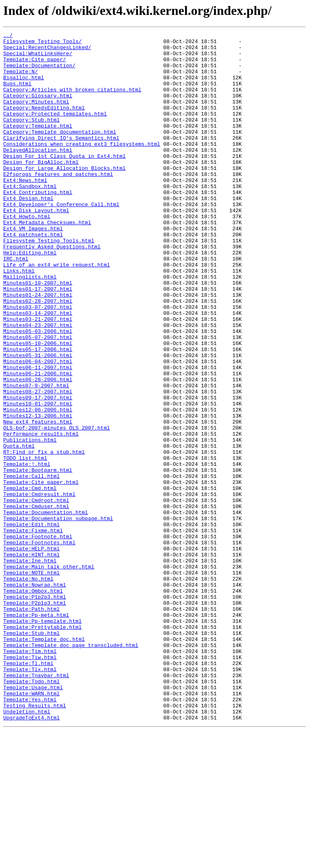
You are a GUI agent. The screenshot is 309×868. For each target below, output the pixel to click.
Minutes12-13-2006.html (38, 493)
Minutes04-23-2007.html (38, 384)
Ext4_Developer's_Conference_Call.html (61, 239)
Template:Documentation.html (46, 609)
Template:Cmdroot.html (36, 594)
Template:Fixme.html (33, 630)
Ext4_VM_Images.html (33, 268)
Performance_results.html (41, 515)
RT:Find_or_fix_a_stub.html (44, 536)
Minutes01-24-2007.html (38, 348)
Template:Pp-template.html (42, 739)
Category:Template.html (38, 145)
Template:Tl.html (28, 790)
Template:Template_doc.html (44, 761)
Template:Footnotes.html (39, 645)
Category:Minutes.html (36, 116)
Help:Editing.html (30, 297)
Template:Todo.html (31, 812)
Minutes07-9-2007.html (36, 457)
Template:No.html (28, 688)
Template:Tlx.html (30, 797)
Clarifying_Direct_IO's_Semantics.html (61, 159)
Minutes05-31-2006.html (38, 420)
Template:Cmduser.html (36, 601)
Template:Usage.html (33, 819)
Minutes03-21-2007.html (38, 377)
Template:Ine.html (30, 667)
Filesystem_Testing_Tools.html (49, 283)
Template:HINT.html (31, 659)
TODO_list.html (25, 544)
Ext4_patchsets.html (33, 275)
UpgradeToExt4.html (31, 855)
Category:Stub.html (31, 138)
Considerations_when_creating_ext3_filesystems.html (82, 167)
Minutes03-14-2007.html (38, 370)
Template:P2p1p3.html (35, 717)
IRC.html (16, 304)
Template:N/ (21, 80)
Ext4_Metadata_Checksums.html (47, 261)
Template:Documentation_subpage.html (58, 616)
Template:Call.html (31, 565)
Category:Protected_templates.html (55, 130)
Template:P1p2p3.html (35, 710)
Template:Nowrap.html (35, 696)
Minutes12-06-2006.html (38, 486)
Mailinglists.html (30, 326)
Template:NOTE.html (31, 681)
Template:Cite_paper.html (41, 572)
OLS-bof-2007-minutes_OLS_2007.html (57, 507)
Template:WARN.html (31, 826)
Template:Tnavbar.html (36, 804)
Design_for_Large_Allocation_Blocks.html (64, 196)
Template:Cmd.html (30, 580)
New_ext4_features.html (38, 500)
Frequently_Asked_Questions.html (52, 290)
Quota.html (19, 529)
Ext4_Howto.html (27, 254)
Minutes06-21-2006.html (38, 442)
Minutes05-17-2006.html (38, 413)
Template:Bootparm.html (38, 558)
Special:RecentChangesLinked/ (47, 51)
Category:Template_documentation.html (60, 152)
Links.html (19, 319)
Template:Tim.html (30, 775)
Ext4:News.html (25, 210)
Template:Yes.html (30, 833)
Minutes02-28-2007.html (38, 355)
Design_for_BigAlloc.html (41, 188)
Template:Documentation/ (39, 72)
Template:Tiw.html (30, 783)
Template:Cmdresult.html (39, 587)
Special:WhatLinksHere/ (38, 58)
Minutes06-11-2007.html (38, 435)
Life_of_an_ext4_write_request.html (57, 312)
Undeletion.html (27, 848)
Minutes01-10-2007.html (38, 333)
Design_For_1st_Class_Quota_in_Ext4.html (64, 181)
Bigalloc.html (24, 87)
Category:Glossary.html (38, 109)
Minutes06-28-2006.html (38, 449)
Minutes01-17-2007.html (38, 341)
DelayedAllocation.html (38, 174)
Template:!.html (27, 551)
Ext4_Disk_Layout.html (36, 246)
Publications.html (30, 522)
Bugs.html (17, 94)
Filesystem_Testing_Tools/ (42, 43)
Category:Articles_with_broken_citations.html (72, 101)
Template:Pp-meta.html (36, 732)
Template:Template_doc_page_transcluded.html (71, 768)
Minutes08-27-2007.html (38, 464)
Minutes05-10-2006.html (38, 406)
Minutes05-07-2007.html (38, 399)
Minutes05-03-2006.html (38, 391)
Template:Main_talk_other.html (49, 674)
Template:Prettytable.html (42, 746)
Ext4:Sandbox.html (30, 217)
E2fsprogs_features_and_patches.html (58, 203)
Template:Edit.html (31, 623)
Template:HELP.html (31, 652)
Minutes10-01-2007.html (38, 478)
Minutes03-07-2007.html (38, 362)
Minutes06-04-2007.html (38, 428)
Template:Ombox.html (33, 703)
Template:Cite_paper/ (35, 65)
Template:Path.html (31, 725)
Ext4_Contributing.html (38, 225)
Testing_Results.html (35, 841)
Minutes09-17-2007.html (38, 471)
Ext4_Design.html (28, 232)
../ (8, 36)
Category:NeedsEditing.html (44, 123)
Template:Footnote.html (38, 638)
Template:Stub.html (31, 754)
